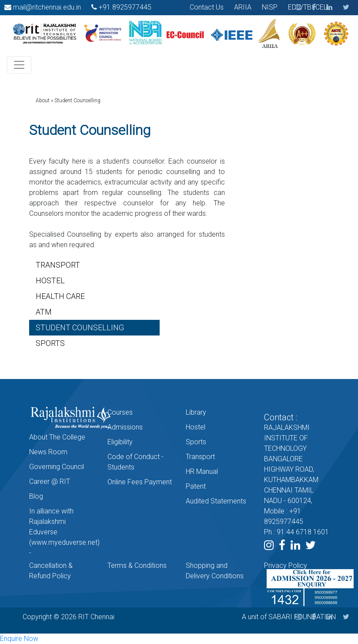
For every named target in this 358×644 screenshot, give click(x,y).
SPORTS (50, 343)
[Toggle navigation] (19, 65)
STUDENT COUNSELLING (80, 327)
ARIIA (243, 7)
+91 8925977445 (125, 7)
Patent (196, 486)
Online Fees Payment (140, 482)
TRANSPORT (58, 265)
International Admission (138, 22)
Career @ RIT (50, 481)
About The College (57, 437)
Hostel (196, 427)
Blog (36, 496)
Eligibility (120, 442)
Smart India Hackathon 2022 (48, 22)
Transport (200, 457)
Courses (120, 412)
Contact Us (207, 7)
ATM (44, 312)
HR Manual (202, 471)
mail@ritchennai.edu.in (47, 7)
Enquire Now (19, 639)
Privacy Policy (286, 565)
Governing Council (57, 467)
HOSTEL (50, 280)
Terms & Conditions (137, 565)
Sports (196, 442)
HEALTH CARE (60, 296)
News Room (48, 452)
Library (196, 412)
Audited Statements (216, 501)
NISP (270, 7)
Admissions (125, 427)
